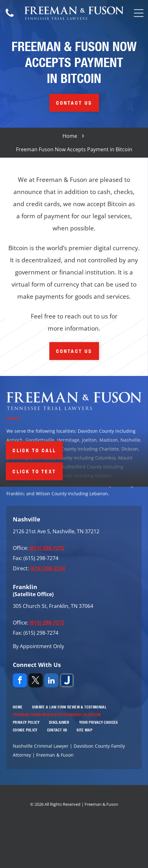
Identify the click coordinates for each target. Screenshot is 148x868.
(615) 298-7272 (47, 548)
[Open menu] (139, 13)
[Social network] (67, 681)
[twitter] (36, 681)
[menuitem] (18, 707)
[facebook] (20, 681)
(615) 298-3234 (48, 568)
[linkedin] (51, 681)
